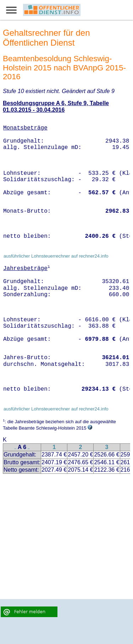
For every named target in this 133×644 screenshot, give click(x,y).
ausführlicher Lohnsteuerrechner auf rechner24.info (56, 256)
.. (16, 448)
